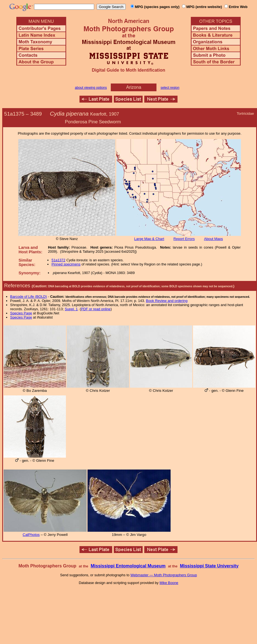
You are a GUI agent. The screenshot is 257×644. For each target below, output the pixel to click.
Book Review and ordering (167, 301)
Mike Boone (169, 583)
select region (170, 88)
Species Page (21, 313)
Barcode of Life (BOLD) (29, 297)
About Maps (214, 239)
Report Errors (184, 239)
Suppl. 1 (71, 309)
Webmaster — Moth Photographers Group (164, 575)
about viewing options (91, 88)
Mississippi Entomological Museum (128, 566)
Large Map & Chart (149, 239)
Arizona (134, 87)
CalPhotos (31, 535)
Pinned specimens (66, 264)
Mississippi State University (209, 566)
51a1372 (58, 260)
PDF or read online (96, 309)
